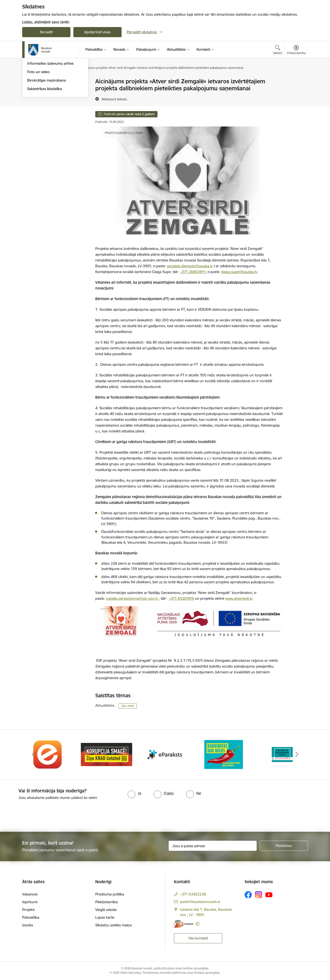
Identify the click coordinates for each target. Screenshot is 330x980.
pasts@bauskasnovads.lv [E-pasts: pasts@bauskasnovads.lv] (200, 902)
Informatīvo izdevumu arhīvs (50, 115)
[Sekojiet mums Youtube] (269, 895)
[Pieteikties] (284, 846)
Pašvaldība (31, 917)
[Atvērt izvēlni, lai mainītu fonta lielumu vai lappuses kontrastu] (296, 50)
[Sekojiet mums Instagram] (259, 895)
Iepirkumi (30, 902)
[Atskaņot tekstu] (114, 99)
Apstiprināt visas (97, 32)
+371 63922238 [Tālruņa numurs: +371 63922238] (193, 894)
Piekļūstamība (107, 902)
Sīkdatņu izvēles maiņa (113, 925)
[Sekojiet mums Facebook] (248, 895)
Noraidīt (46, 32)
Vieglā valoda (106, 910)
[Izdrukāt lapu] (296, 79)
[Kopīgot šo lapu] (296, 91)
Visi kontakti (198, 938)
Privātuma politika (110, 894)
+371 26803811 (193, 272)
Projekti (28, 910)
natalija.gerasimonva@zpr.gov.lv (132, 598)
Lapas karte (105, 917)
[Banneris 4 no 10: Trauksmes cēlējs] (224, 754)
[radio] (134, 793)
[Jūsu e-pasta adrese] (213, 846)
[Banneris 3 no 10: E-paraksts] (165, 754)
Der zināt (128, 706)
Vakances (30, 894)
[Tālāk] (297, 754)
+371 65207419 (181, 598)
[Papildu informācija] (197, 924)
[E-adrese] (184, 924)
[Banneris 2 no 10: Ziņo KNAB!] (107, 754)
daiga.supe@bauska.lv (239, 272)
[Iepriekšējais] (33, 754)
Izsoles (28, 925)
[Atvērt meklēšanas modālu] (278, 50)
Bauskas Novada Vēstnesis (49, 107)
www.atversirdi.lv (239, 598)
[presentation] (40, 814)
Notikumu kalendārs (44, 90)
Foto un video (38, 123)
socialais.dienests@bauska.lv (190, 266)
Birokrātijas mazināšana (47, 132)
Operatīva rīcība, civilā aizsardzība (54, 81)
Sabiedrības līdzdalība (45, 140)
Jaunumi (34, 98)
